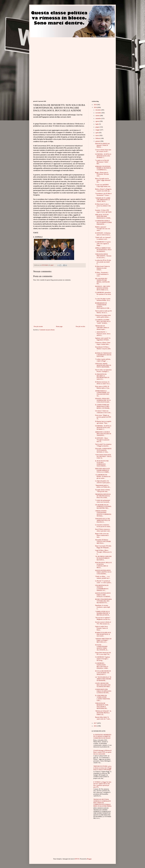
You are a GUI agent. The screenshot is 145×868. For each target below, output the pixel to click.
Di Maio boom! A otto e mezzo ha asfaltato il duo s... (103, 206)
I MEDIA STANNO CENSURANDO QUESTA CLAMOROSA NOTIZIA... (103, 513)
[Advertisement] (50, 51)
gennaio (98, 141)
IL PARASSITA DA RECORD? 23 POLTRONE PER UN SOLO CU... (102, 377)
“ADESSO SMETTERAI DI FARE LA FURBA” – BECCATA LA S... (103, 640)
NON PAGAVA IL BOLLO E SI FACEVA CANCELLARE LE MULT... (103, 565)
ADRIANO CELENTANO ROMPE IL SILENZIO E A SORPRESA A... (103, 168)
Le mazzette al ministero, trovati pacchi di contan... (103, 526)
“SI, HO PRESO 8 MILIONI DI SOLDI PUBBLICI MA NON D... (103, 558)
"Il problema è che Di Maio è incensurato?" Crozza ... (103, 194)
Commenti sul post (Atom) (47, 330)
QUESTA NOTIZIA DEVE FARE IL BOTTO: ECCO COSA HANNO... (103, 572)
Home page (59, 326)
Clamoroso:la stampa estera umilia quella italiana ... (103, 316)
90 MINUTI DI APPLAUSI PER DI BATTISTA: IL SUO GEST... (103, 634)
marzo (97, 135)
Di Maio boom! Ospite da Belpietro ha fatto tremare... (102, 268)
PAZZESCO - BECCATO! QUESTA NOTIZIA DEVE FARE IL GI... (103, 288)
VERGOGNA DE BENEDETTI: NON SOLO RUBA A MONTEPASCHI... (102, 706)
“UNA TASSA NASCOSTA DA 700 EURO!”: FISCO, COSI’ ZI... (103, 457)
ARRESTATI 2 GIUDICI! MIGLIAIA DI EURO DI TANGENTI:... (103, 434)
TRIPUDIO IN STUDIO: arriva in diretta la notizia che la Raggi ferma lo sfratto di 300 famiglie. (102, 768)
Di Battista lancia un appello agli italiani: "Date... (103, 422)
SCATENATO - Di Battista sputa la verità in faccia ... (103, 234)
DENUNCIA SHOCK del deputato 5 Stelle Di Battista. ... (102, 145)
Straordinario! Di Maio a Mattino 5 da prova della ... (103, 349)
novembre (98, 113)
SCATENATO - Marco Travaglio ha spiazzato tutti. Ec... (102, 440)
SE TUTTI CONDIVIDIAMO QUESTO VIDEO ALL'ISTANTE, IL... (102, 647)
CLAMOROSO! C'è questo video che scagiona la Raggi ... (103, 244)
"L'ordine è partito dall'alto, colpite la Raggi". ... (103, 360)
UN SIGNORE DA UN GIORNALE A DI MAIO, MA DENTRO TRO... (103, 507)
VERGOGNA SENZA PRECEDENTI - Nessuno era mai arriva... (103, 256)
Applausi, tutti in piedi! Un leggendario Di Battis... (103, 339)
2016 (95, 726)
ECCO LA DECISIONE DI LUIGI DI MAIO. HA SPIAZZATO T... (103, 673)
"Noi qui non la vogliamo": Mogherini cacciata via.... (103, 619)
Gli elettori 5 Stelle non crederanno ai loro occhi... (103, 412)
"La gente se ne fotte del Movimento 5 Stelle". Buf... (102, 162)
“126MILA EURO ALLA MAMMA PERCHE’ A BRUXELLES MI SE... (103, 613)
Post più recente (38, 326)
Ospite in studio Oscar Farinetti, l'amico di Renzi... (101, 628)
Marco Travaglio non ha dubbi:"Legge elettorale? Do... (103, 180)
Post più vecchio (80, 326)
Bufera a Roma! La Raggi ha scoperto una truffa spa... (103, 190)
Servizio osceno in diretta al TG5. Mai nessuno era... (103, 623)
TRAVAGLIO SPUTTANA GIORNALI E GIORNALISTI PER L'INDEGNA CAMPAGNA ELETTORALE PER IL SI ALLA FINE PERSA (102, 803)
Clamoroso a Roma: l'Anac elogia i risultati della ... (103, 343)
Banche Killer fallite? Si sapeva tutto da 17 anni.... (103, 718)
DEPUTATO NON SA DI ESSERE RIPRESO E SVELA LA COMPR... (102, 470)
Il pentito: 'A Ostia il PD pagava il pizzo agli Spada (103, 211)
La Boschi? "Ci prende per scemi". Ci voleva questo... (103, 582)
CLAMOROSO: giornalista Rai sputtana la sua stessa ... (103, 294)
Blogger (89, 859)
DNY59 (77, 859)
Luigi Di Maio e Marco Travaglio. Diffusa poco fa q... (103, 552)
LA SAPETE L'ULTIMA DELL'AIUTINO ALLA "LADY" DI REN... (103, 321)
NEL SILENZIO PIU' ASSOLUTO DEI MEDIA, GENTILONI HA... (102, 281)
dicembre (98, 110)
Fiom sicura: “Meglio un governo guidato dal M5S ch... (103, 417)
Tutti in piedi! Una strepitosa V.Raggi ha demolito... (103, 445)
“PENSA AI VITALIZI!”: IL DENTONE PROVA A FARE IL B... (103, 713)
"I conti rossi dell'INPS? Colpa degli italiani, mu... (103, 186)
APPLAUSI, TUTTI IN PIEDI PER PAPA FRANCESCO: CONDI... (103, 216)
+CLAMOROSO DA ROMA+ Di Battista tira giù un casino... (103, 477)
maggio (98, 130)
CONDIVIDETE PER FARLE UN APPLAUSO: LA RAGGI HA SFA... (103, 691)
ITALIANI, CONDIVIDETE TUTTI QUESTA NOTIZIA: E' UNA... (103, 450)
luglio (97, 124)
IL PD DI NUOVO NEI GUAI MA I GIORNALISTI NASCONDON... (102, 463)
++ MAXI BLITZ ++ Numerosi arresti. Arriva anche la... (103, 334)
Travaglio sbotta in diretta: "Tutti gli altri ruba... (103, 491)
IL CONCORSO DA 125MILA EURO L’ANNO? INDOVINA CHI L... (103, 698)
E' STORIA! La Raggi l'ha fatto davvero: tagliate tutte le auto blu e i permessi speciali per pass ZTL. (102, 785)
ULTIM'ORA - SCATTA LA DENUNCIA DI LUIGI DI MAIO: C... (103, 156)
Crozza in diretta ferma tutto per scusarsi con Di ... (103, 151)
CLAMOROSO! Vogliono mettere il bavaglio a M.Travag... (103, 659)
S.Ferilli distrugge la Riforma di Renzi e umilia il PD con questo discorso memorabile (102, 752)
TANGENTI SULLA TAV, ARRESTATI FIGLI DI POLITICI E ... (103, 520)
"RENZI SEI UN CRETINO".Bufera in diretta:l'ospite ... (102, 328)
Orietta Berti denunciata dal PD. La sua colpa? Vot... (103, 653)
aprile (97, 133)
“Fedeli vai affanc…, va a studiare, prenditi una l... (103, 577)
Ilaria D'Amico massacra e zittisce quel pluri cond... (103, 530)
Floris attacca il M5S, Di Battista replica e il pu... (103, 387)
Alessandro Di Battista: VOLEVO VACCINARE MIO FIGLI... (103, 542)
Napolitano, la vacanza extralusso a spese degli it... (103, 607)
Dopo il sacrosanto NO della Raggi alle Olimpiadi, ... (103, 547)
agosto (97, 121)
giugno (98, 127)
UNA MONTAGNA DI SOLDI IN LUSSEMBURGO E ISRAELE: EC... (102, 588)
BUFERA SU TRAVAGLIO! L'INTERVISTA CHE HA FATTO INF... (103, 355)
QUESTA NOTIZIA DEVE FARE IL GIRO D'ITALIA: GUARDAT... (103, 595)
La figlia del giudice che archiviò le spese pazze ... (103, 482)
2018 (95, 107)
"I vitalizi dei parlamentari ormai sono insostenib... (103, 501)
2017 (95, 723)
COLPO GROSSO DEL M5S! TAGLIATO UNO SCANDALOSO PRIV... (103, 685)
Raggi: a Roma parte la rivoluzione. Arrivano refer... (102, 174)
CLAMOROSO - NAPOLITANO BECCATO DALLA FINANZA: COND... (102, 666)
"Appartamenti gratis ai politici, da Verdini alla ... (103, 486)
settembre (98, 119)
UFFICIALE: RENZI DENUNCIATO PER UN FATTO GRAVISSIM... (103, 365)
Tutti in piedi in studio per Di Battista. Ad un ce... (103, 312)
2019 (95, 105)
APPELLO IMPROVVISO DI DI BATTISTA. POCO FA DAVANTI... (103, 250)
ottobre (98, 116)
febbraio (98, 138)
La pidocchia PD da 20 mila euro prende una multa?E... (103, 262)
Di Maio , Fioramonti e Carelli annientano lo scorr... (102, 274)
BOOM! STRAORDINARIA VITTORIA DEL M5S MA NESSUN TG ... (103, 601)
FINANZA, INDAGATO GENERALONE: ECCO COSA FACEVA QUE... (103, 400)
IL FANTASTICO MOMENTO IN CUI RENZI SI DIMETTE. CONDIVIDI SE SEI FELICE (102, 736)
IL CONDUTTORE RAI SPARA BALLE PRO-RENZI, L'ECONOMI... (103, 406)
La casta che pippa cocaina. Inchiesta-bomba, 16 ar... (103, 300)
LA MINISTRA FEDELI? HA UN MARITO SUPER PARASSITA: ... (103, 223)
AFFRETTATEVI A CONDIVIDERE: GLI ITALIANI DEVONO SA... (102, 393)
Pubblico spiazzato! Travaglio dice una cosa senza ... (103, 229)
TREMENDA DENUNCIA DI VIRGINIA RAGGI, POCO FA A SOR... (103, 496)
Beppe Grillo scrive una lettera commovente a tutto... (102, 535)
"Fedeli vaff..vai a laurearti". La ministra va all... (103, 238)
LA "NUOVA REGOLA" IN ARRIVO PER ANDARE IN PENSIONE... (103, 679)
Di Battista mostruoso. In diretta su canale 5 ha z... (103, 383)
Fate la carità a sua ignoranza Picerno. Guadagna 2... (103, 371)
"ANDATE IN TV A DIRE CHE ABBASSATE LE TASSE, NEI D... (103, 200)
